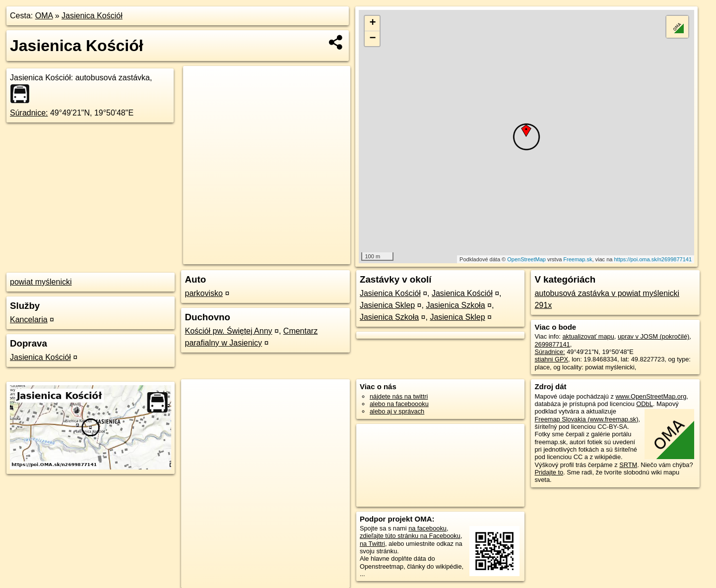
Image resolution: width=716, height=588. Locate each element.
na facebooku (427, 528)
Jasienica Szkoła (455, 305)
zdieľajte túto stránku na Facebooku (410, 536)
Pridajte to (549, 472)
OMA (44, 16)
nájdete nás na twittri (399, 396)
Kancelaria (29, 320)
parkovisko (203, 293)
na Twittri (372, 544)
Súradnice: (29, 113)
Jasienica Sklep (387, 305)
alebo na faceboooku (399, 404)
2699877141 (552, 344)
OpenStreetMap (526, 259)
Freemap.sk (578, 259)
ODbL (644, 404)
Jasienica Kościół (92, 16)
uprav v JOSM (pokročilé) (653, 336)
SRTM (628, 465)
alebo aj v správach (397, 411)
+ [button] (372, 23)
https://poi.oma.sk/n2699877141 (653, 259)
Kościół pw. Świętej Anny (228, 331)
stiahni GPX (551, 359)
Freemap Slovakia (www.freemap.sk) (586, 419)
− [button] (372, 39)
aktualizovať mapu (588, 336)
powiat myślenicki (41, 282)
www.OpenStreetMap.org (651, 396)
